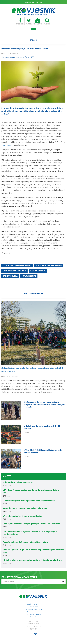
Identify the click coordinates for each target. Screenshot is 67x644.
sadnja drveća (10, 276)
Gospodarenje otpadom (34, 604)
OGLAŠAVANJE (30, 2)
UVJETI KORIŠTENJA (34, 627)
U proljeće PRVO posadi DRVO (17, 265)
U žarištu (33, 617)
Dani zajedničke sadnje (14, 271)
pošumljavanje (38, 271)
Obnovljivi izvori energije (33, 614)
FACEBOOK (20, 21)
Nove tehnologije (34, 612)
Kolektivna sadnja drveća (49, 265)
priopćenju (8, 145)
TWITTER (29, 21)
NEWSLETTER (38, 21)
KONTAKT (39, 2)
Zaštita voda (33, 607)
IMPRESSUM (33, 621)
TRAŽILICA (47, 21)
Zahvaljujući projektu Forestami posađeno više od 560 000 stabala (32, 370)
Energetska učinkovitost (33, 609)
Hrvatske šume (29, 276)
